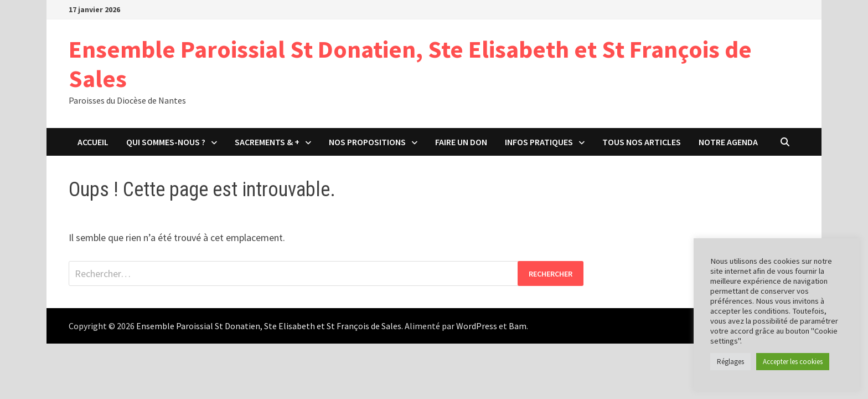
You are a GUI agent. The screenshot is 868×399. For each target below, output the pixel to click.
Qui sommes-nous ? (166, 142)
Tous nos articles (642, 142)
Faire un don (461, 142)
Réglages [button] (730, 362)
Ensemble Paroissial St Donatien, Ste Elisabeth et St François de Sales (410, 64)
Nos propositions (367, 142)
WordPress (477, 326)
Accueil (93, 142)
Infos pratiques (539, 142)
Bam (518, 326)
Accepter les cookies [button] (793, 362)
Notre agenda (728, 142)
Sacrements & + (267, 142)
